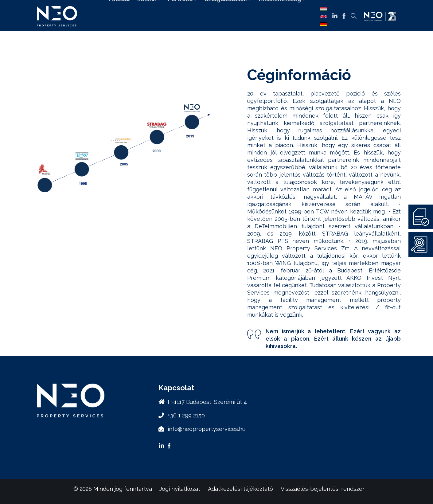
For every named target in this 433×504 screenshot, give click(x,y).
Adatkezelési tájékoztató (240, 489)
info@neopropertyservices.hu (207, 429)
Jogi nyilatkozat (180, 489)
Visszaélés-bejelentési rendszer (323, 489)
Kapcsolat (210, 33)
